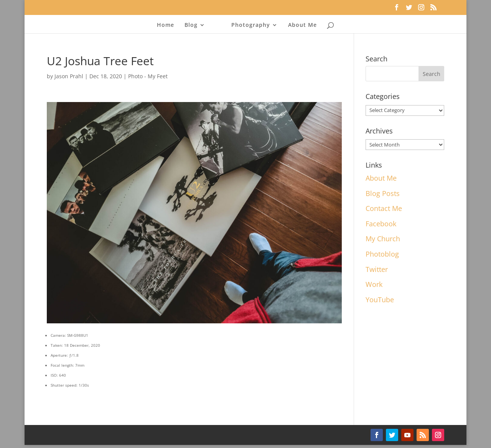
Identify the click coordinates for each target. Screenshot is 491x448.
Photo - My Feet (148, 76)
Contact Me (384, 208)
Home (166, 25)
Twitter (377, 269)
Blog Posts (383, 193)
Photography (251, 25)
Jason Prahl (69, 76)
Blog (191, 25)
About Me (302, 25)
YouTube (380, 300)
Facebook (381, 224)
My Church (383, 239)
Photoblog (382, 254)
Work (374, 284)
